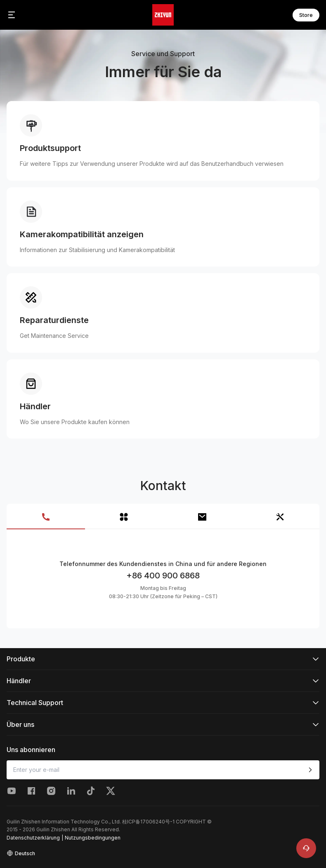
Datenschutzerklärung (33, 838)
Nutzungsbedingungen (93, 838)
